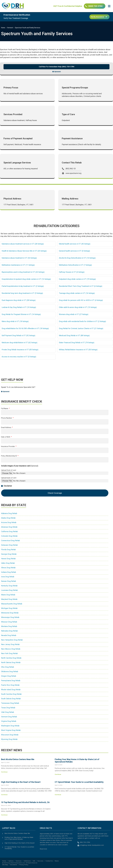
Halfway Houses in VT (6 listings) (72, 272)
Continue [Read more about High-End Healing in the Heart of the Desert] (4, 795)
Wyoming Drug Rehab (9, 739)
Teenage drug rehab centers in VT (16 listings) (77, 293)
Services (19, 861)
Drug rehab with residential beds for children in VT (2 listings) (82, 321)
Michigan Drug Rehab (9, 608)
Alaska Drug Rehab (8, 518)
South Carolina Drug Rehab (11, 694)
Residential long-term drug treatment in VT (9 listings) (22, 293)
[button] (109, 6)
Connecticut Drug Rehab (10, 541)
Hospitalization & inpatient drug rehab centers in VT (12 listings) (26, 279)
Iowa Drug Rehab (8, 577)
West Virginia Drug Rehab (11, 730)
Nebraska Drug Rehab (9, 631)
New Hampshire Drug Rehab (12, 640)
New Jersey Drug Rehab (10, 644)
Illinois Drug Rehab (8, 568)
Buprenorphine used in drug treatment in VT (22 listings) (23, 272)
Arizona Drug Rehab (9, 522)
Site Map (5, 865)
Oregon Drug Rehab (9, 676)
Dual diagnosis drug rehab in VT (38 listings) (19, 300)
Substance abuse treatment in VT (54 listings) (19, 258)
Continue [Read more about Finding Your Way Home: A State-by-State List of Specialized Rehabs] (58, 774)
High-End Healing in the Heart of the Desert (21, 782)
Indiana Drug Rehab (9, 572)
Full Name (5, 409)
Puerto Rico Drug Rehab (10, 685)
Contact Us (49, 861)
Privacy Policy (24, 865)
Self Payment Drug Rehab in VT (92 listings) (18, 336)
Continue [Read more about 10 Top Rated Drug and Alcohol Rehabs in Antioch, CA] (4, 815)
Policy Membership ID (9, 456)
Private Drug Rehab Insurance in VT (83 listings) (20, 350)
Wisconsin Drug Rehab (10, 735)
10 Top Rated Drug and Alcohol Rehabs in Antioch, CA (25, 802)
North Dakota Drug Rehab (11, 662)
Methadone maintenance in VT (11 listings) (18, 265)
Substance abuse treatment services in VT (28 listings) (23, 244)
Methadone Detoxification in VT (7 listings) (75, 265)
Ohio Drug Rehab (8, 667)
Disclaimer (14, 865)
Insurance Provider (8, 446)
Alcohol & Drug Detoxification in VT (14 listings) (77, 258)
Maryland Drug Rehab (9, 599)
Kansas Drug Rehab (9, 581)
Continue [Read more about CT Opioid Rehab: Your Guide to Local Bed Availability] (58, 795)
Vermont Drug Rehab (9, 717)
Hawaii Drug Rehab (8, 559)
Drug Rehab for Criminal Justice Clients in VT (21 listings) (81, 328)
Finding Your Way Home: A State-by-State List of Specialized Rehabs (19, 838)
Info (34, 861)
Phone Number (7, 418)
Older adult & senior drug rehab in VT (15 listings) (78, 307)
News (57, 861)
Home (3, 28)
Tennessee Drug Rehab (10, 703)
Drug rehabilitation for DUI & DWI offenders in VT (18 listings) (25, 328)
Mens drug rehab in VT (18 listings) (15, 321)
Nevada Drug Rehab (9, 635)
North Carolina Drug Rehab (11, 658)
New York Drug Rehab (9, 653)
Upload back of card (9, 478)
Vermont (10, 28)
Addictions (27, 861)
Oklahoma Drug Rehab (10, 672)
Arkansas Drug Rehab (9, 527)
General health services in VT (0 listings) (74, 251)
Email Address (6, 428)
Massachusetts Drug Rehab (12, 604)
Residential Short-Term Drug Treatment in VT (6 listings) (81, 286)
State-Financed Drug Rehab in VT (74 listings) (77, 343)
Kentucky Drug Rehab (9, 586)
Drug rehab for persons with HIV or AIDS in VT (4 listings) (81, 300)
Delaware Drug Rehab (9, 545)
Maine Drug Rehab (8, 595)
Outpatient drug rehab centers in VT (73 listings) (77, 279)
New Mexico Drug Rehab (11, 649)
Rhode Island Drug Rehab (11, 690)
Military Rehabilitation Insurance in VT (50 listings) (78, 350)
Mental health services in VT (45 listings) (75, 244)
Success (40, 861)
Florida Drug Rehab (8, 550)
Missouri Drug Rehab (9, 622)
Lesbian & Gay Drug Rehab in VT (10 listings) (19, 307)
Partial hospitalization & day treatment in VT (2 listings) (23, 286)
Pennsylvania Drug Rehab (11, 681)
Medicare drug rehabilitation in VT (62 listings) (19, 343)
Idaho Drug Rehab (8, 563)
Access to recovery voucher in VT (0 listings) (19, 357)
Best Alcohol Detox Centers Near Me (18, 759)
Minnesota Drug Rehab (10, 613)
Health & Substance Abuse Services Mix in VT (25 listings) (24, 251)
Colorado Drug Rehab (9, 536)
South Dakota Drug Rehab (11, 699)
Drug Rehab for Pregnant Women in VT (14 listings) (21, 314)
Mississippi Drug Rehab (10, 617)
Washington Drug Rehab (10, 726)
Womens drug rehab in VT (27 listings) (74, 314)
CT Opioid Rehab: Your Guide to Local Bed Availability (79, 782)
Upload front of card (9, 470)
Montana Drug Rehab (9, 626)
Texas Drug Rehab (8, 708)
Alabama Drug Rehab (9, 513)
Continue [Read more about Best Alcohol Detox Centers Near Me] (4, 772)
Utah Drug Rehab (8, 712)
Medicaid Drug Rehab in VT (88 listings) (74, 336)
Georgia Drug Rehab (9, 554)
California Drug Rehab (9, 531)
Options (11, 861)
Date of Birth (6, 437)
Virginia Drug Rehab (9, 721)
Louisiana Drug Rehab (9, 590)
